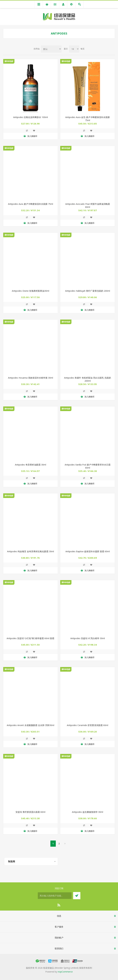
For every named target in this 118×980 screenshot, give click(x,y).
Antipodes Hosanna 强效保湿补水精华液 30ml (30, 378)
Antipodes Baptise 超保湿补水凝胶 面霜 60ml (88, 551)
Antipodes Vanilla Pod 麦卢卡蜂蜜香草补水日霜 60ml (88, 466)
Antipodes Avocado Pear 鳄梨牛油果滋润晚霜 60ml (88, 205)
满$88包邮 (9, 61)
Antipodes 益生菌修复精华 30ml (88, 812)
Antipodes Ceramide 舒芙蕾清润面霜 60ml (88, 725)
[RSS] (59, 905)
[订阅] (55, 896)
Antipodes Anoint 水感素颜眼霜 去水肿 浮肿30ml (30, 725)
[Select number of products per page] (74, 49)
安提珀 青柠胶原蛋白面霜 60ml (30, 812)
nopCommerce (65, 972)
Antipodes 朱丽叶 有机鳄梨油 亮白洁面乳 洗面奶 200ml (88, 379)
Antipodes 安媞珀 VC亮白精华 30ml (88, 638)
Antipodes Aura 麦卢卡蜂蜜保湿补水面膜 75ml (30, 204)
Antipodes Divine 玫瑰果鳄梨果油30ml (30, 291)
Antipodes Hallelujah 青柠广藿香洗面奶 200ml (88, 291)
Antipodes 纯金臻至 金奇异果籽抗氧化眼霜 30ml (30, 551)
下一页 (65, 844)
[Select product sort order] (51, 49)
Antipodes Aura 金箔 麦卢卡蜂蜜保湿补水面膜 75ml (88, 119)
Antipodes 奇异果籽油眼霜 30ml (30, 465)
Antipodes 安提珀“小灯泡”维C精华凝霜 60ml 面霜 (30, 638)
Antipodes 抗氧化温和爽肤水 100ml (30, 117)
